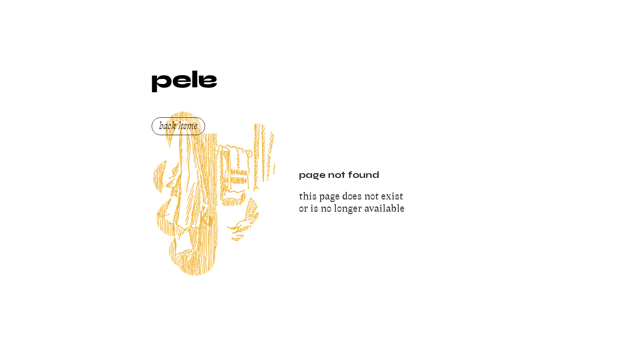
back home (178, 126)
